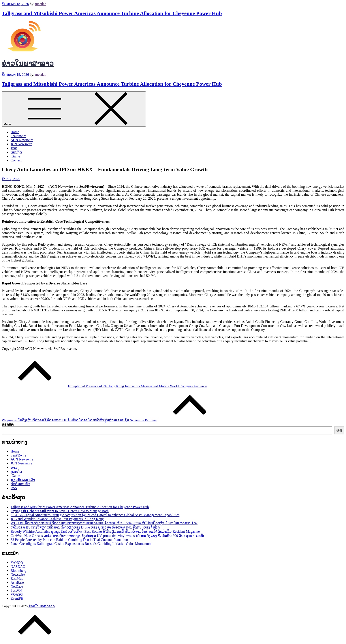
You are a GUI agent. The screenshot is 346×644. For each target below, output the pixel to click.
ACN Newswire (22, 140)
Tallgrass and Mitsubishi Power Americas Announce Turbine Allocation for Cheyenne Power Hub (112, 13)
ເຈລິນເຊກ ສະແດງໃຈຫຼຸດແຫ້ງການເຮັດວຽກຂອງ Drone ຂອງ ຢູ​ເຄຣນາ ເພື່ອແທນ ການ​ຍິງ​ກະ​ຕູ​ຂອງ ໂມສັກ (85, 527)
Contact (16, 160)
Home (15, 132)
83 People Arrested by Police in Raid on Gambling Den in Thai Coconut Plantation (69, 540)
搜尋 (339, 430)
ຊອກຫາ (8, 424)
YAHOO (17, 563)
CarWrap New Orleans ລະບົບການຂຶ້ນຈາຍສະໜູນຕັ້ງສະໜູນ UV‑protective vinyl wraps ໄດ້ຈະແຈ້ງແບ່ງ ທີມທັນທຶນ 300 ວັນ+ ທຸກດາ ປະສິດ (108, 536)
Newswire (18, 575)
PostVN (16, 590)
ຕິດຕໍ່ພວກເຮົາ (20, 484)
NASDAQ (18, 567)
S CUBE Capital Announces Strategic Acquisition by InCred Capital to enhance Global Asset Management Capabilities (95, 515)
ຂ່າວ (14, 148)
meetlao (41, 4)
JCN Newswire (21, 144)
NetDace (17, 586)
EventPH (17, 598)
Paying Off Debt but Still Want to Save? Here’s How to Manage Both (60, 511)
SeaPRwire (18, 136)
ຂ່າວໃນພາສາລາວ (28, 63)
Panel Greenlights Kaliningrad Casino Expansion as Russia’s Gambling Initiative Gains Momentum (81, 544)
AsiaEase (17, 582)
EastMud (17, 579)
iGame (15, 156)
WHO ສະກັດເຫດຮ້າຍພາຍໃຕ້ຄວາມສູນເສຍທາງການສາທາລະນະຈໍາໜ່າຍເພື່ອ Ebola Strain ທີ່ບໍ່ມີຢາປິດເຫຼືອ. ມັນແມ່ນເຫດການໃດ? (104, 523)
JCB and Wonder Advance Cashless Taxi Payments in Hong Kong (57, 519)
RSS (14, 488)
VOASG (17, 594)
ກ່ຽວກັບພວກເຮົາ (23, 480)
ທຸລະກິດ (16, 152)
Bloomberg (19, 571)
